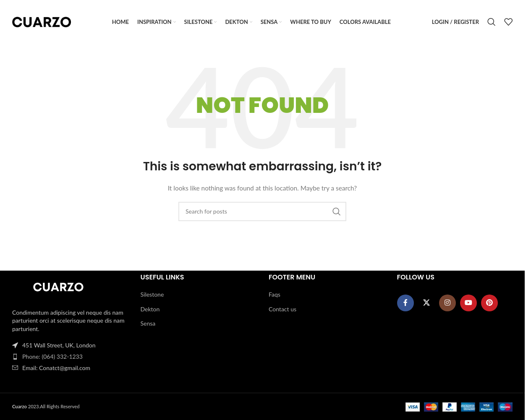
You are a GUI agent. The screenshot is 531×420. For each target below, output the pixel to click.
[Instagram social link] (447, 303)
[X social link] (426, 303)
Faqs (275, 294)
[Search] (492, 22)
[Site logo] (42, 21)
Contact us (283, 309)
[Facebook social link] (405, 303)
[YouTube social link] (468, 303)
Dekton (150, 309)
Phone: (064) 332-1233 (52, 356)
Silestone (152, 294)
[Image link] (58, 288)
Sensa (148, 324)
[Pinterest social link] (489, 303)
